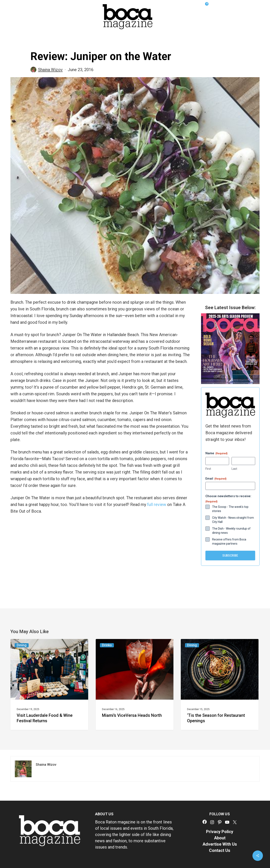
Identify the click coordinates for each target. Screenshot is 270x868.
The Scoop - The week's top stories (230, 509)
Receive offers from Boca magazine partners (229, 542)
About (220, 838)
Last (234, 469)
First (208, 469)
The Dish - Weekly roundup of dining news (231, 531)
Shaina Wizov (50, 70)
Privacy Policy (220, 832)
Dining (22, 645)
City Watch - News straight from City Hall (233, 520)
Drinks (107, 645)
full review (157, 504)
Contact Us (220, 850)
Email (216, 479)
